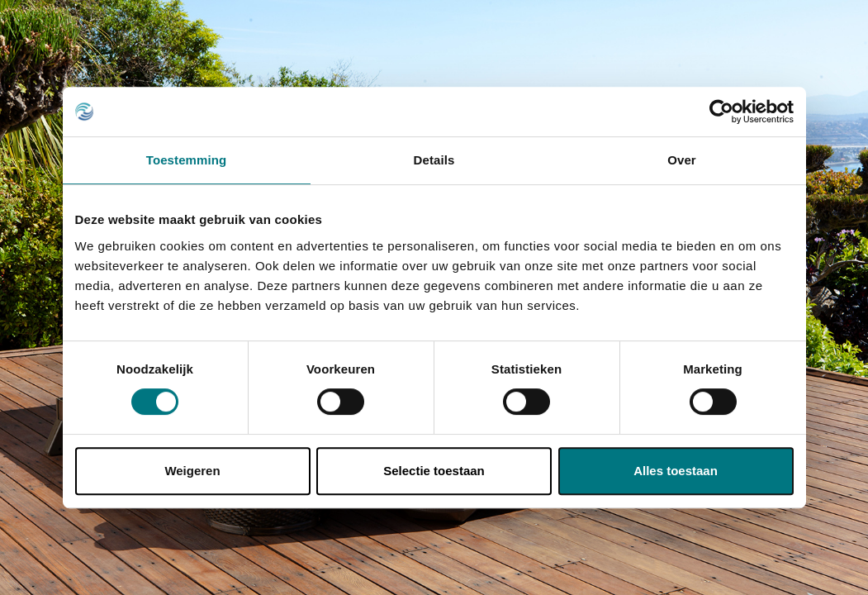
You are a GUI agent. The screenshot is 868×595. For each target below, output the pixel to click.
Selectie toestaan (434, 471)
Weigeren (192, 471)
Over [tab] (682, 160)
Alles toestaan (676, 471)
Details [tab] (434, 160)
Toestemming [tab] (187, 160)
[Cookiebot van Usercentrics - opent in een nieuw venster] (721, 112)
